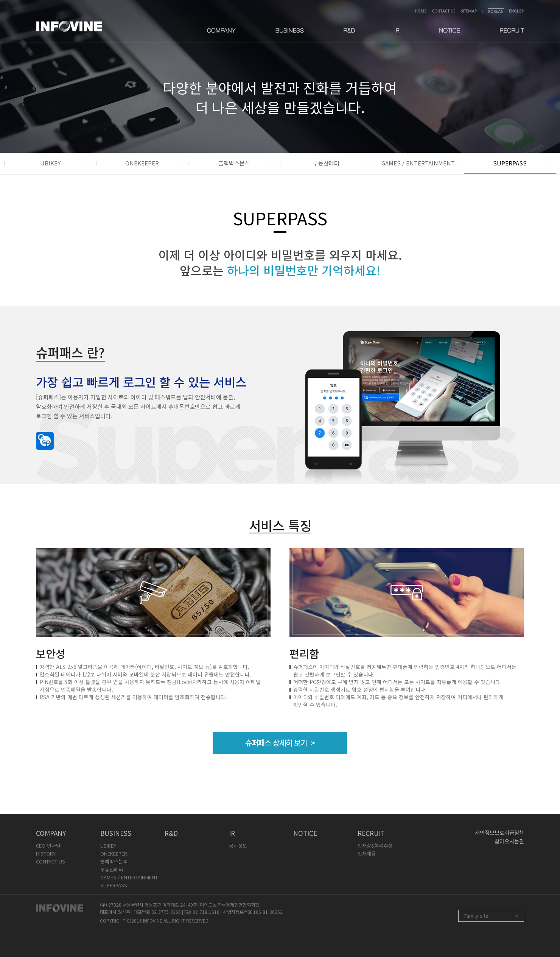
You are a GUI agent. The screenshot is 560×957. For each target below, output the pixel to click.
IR (232, 833)
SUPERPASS (510, 163)
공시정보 (238, 846)
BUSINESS (116, 833)
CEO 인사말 (48, 846)
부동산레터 (326, 163)
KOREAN (496, 12)
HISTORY (46, 853)
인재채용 (367, 853)
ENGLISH (517, 11)
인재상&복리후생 (375, 846)
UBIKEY (50, 163)
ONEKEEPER (142, 163)
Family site (476, 916)
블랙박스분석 (234, 163)
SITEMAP (469, 11)
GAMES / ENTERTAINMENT (418, 163)
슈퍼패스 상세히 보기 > (280, 743)
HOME (421, 11)
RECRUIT (371, 833)
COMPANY (51, 833)
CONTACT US (444, 11)
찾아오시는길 (509, 841)
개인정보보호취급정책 (499, 832)
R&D (171, 833)
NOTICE (305, 833)
